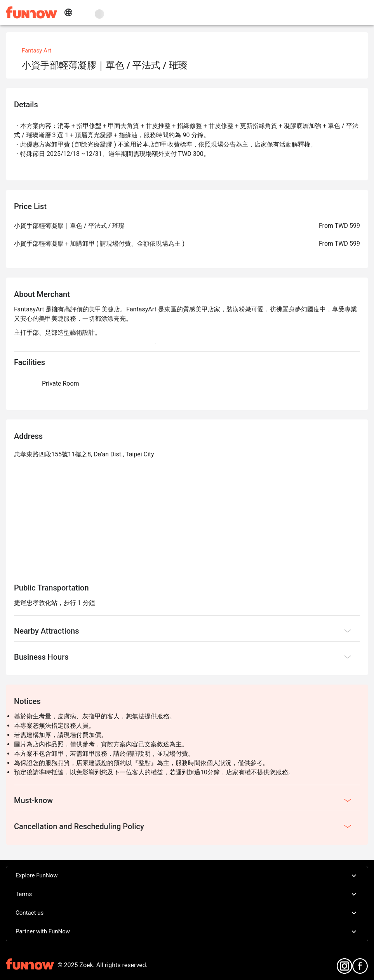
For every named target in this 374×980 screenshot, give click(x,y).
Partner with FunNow (187, 932)
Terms (187, 894)
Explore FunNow (187, 876)
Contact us (187, 913)
